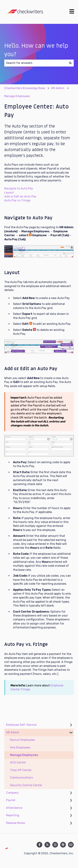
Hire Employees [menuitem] (20, 747)
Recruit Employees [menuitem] (22, 740)
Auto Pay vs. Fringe (17, 200)
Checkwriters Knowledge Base (25, 88)
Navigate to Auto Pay (19, 188)
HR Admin (58, 88)
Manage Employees (17, 96)
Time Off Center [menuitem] (21, 770)
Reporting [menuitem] (13, 815)
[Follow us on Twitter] (47, 845)
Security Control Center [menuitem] (26, 785)
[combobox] (36, 63)
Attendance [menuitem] (14, 808)
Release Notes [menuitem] (16, 823)
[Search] (70, 63)
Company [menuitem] (12, 793)
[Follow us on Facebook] (39, 845)
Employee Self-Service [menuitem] (21, 725)
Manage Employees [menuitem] (24, 755)
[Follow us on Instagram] (55, 845)
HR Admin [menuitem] (13, 732)
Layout (9, 193)
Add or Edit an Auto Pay (20, 196)
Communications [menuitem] (21, 778)
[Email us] (71, 845)
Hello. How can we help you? (36, 50)
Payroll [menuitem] (11, 800)
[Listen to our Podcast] (63, 845)
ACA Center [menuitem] (18, 762)
